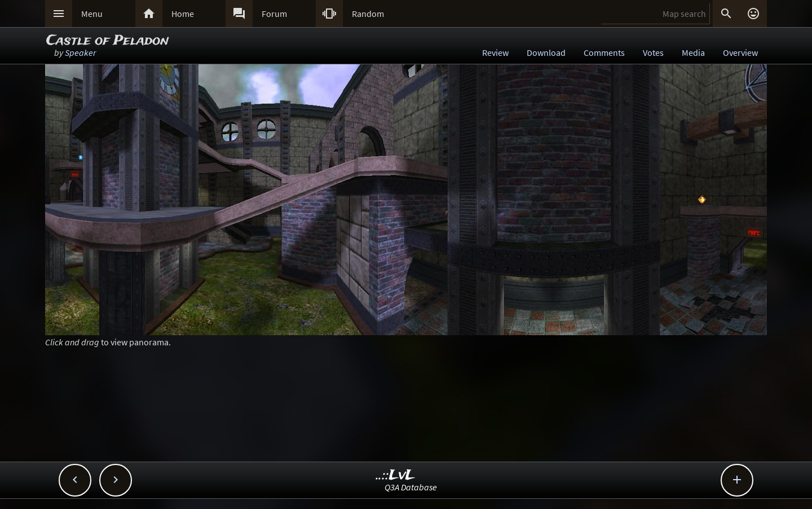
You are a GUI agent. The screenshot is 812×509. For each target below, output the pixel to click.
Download (546, 52)
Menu (92, 14)
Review (495, 52)
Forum (274, 14)
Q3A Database (411, 487)
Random (368, 14)
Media (693, 52)
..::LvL (396, 475)
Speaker (80, 52)
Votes (653, 52)
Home (183, 14)
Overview (740, 52)
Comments (604, 52)
